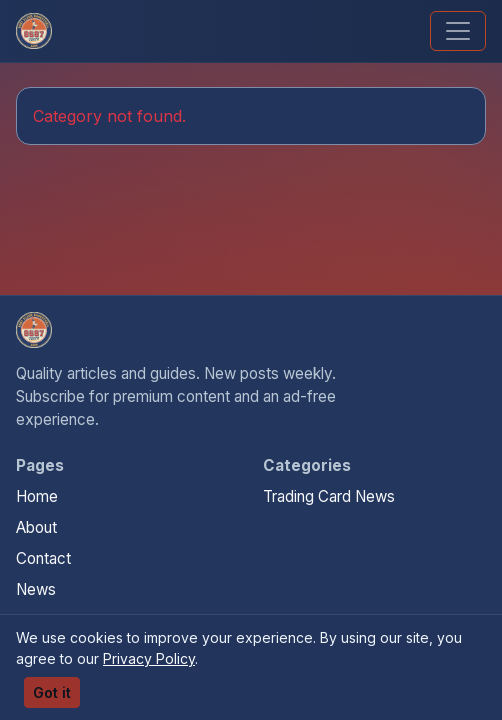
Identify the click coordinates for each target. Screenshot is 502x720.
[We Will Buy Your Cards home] (34, 330)
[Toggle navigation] (458, 31)
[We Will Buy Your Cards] (34, 31)
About (36, 527)
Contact (43, 558)
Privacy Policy (149, 658)
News (36, 589)
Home (37, 496)
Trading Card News (329, 496)
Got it (52, 692)
